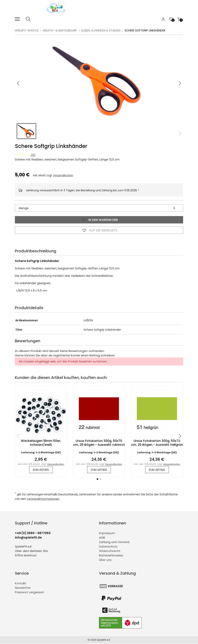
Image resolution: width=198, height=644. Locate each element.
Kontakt (21, 584)
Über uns (105, 560)
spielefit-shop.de (27, 30)
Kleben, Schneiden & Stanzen (101, 30)
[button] (180, 83)
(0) (25, 155)
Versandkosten (63, 175)
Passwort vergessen (29, 593)
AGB (102, 538)
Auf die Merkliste (99, 230)
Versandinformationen (43, 499)
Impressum (107, 533)
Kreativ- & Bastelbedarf (60, 30)
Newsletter (23, 588)
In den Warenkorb (99, 220)
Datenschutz (108, 547)
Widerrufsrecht (110, 551)
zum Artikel (41, 470)
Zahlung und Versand (114, 542)
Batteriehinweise (111, 556)
